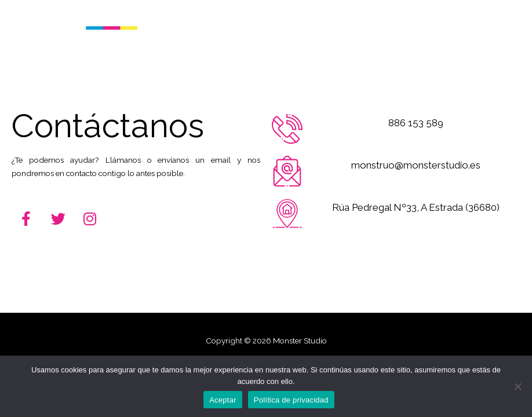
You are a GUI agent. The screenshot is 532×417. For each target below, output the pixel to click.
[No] (518, 386)
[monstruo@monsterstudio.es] (287, 171)
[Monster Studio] (75, 19)
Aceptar (223, 400)
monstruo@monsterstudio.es (416, 165)
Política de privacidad (291, 400)
